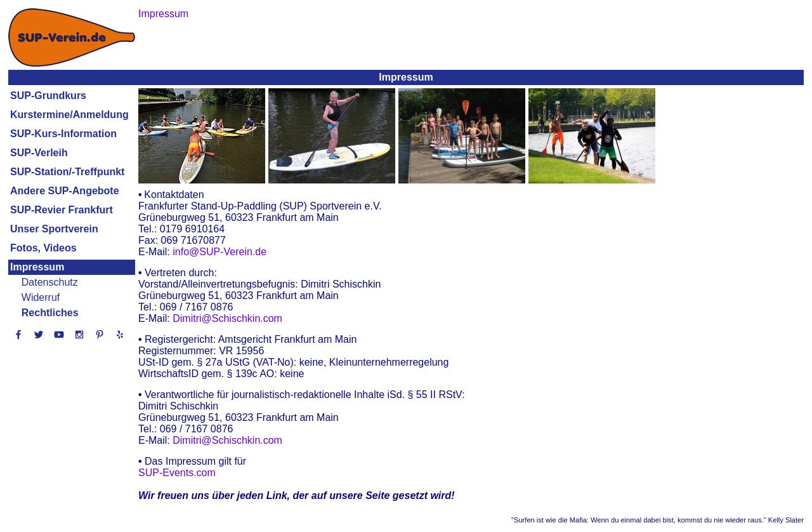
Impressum (37, 267)
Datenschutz (50, 282)
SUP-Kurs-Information (63, 134)
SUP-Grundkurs (48, 96)
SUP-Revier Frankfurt (62, 210)
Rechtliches (50, 313)
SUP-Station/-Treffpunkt (67, 172)
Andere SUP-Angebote (65, 191)
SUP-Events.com (177, 473)
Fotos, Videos (43, 248)
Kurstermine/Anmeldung (69, 115)
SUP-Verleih (39, 153)
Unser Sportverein (54, 229)
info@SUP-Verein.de (219, 252)
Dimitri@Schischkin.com (227, 318)
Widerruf (41, 297)
